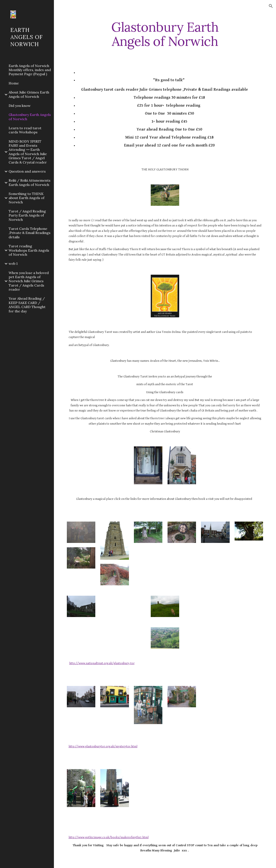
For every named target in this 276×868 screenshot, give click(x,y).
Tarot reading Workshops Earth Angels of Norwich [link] (29, 250)
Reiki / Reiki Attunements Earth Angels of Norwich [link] (30, 182)
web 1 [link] (13, 263)
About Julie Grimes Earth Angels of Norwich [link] (29, 94)
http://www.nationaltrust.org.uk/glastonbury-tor (102, 663)
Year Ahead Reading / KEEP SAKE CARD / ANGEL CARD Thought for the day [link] (27, 305)
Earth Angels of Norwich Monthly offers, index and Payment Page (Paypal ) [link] (30, 70)
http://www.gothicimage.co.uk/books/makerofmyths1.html (109, 837)
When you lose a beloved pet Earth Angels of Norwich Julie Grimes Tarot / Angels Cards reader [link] (29, 281)
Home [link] (14, 83)
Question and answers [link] (27, 171)
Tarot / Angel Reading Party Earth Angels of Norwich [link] (27, 215)
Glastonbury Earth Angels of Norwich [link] (30, 117)
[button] (271, 6)
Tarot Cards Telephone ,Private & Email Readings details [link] (30, 233)
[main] (165, 34)
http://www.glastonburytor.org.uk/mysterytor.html (103, 746)
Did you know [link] (20, 106)
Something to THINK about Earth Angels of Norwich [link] (27, 198)
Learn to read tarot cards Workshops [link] (25, 130)
